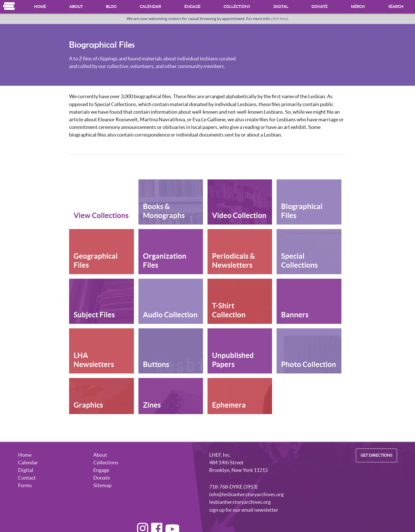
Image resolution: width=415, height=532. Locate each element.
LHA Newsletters (94, 360)
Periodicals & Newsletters (234, 260)
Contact (27, 478)
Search (396, 7)
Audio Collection (170, 315)
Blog (111, 7)
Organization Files (165, 260)
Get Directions (376, 455)
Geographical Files (96, 260)
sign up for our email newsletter (244, 510)
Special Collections (299, 260)
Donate (320, 7)
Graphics (88, 405)
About (76, 7)
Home (40, 7)
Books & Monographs (164, 211)
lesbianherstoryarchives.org (240, 502)
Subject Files (94, 315)
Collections (237, 7)
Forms (25, 485)
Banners (295, 315)
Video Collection (239, 215)
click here (279, 19)
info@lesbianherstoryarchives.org (246, 494)
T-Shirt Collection (229, 310)
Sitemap (102, 485)
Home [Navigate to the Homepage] (9, 6)
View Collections (101, 215)
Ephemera (229, 405)
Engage (192, 7)
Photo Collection (309, 364)
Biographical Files (302, 211)
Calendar (150, 7)
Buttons (156, 364)
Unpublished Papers (233, 360)
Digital (281, 7)
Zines (152, 405)
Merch (358, 7)
